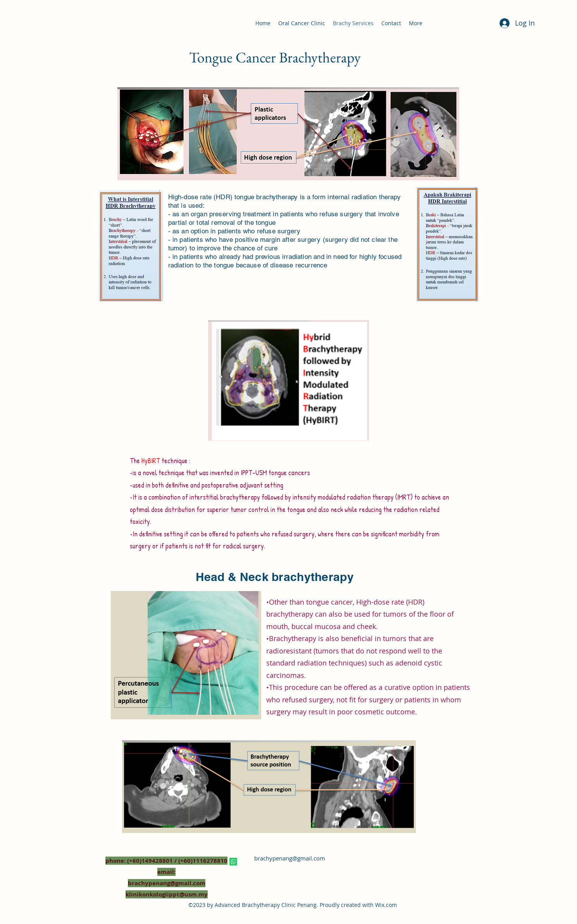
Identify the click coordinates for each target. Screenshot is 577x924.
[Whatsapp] (233, 862)
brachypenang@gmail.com (290, 858)
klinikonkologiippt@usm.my (167, 894)
